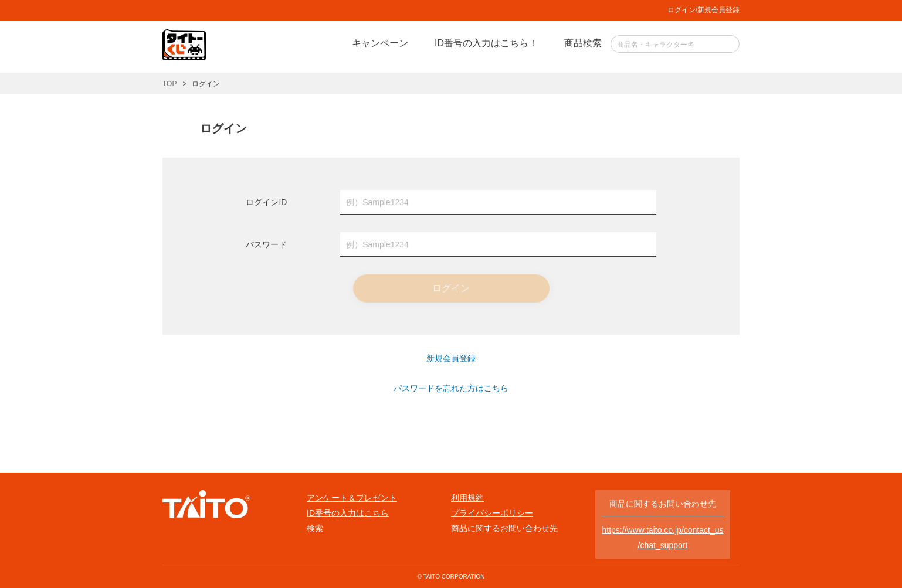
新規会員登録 (451, 358)
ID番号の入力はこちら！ (486, 43)
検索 (315, 528)
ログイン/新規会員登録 (703, 10)
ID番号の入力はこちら (348, 513)
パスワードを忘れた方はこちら (451, 388)
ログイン (451, 288)
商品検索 (583, 43)
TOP (169, 84)
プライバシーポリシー (492, 513)
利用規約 (467, 498)
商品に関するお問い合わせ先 (504, 528)
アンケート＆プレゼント (352, 498)
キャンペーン (380, 43)
